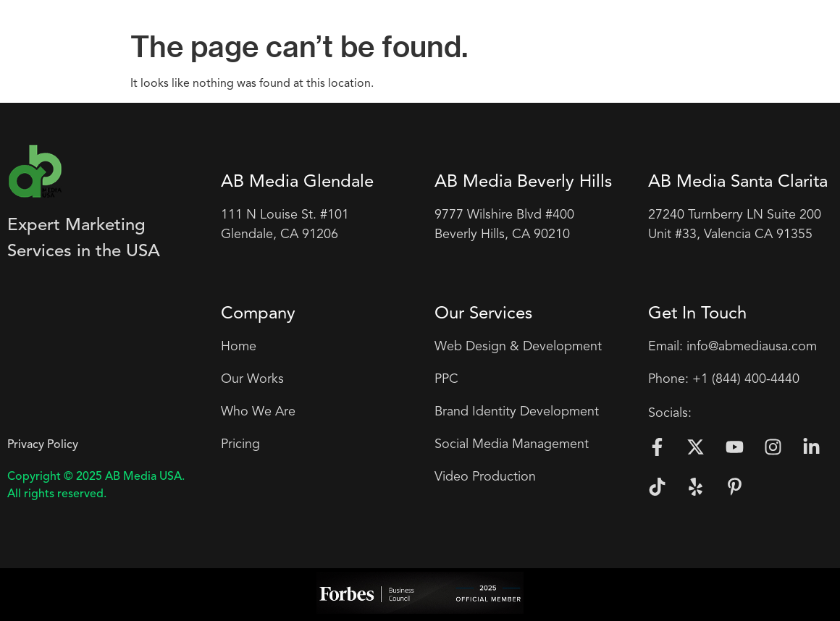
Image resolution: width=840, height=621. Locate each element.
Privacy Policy (43, 445)
